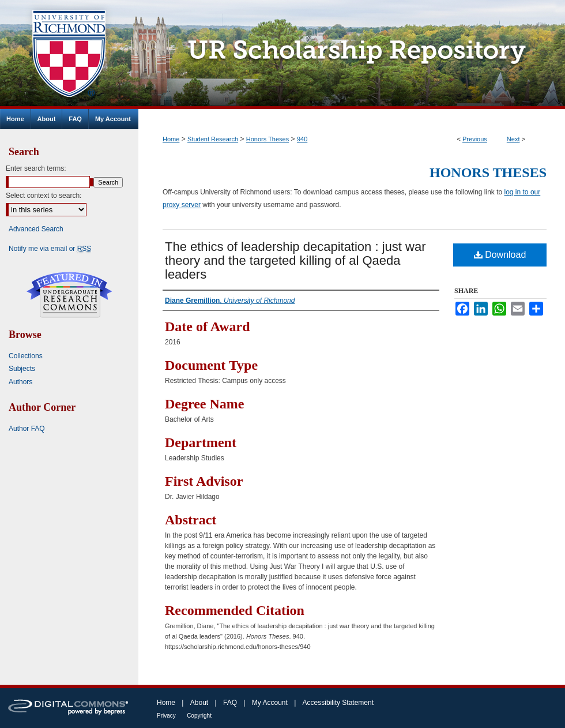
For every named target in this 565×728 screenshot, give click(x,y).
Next (513, 139)
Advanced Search (36, 229)
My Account (270, 703)
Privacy (166, 716)
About (199, 703)
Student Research (213, 139)
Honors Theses (268, 139)
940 (302, 139)
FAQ (230, 703)
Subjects (22, 369)
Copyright (199, 716)
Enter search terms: (36, 168)
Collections (26, 356)
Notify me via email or (50, 249)
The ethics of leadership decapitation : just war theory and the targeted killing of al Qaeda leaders (295, 260)
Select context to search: (44, 196)
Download (500, 255)
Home (171, 139)
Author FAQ (27, 429)
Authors (20, 382)
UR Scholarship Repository (352, 55)
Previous (475, 139)
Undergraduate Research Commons (69, 295)
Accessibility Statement (338, 703)
